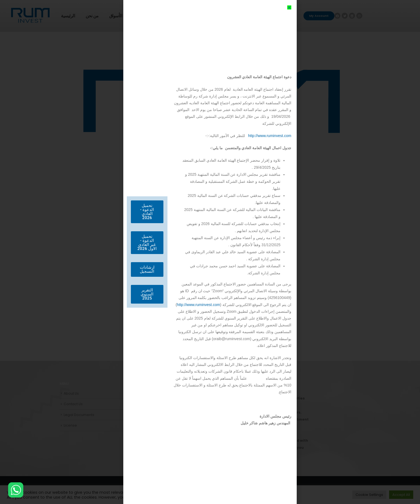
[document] (210, 252)
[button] (289, 7)
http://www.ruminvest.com (270, 136)
